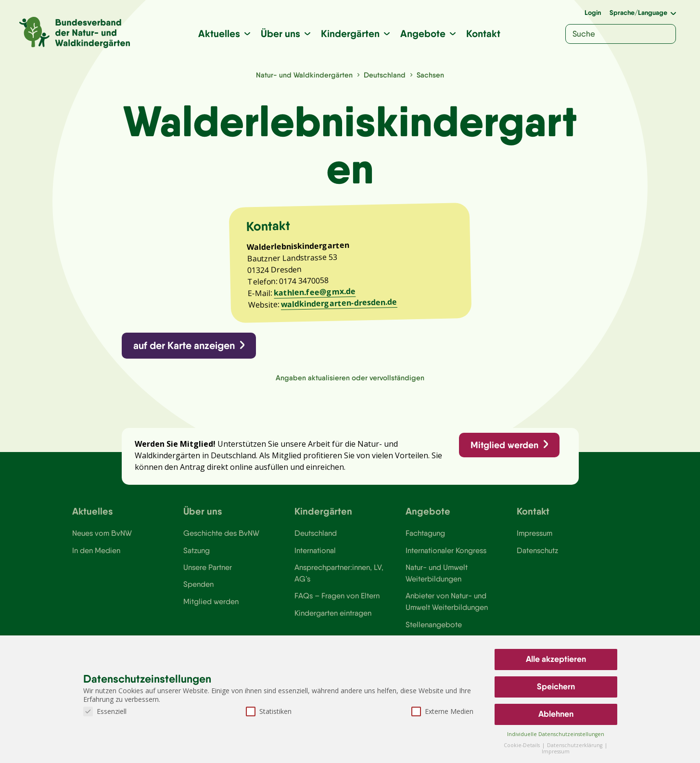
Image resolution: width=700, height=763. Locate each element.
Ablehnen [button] (556, 714)
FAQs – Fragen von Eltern (337, 601)
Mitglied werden (504, 449)
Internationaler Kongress (447, 556)
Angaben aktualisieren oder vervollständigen (350, 381)
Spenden (198, 590)
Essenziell (105, 711)
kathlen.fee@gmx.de (315, 295)
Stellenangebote (434, 630)
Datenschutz (538, 556)
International (315, 556)
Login (593, 13)
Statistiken (269, 711)
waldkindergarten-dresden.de (340, 305)
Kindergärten (350, 33)
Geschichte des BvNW (222, 538)
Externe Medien (442, 711)
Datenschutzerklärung (575, 745)
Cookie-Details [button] (522, 745)
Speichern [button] (556, 686)
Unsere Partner (208, 572)
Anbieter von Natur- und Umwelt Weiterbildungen (447, 607)
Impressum (535, 538)
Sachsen (430, 75)
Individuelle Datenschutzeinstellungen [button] (556, 734)
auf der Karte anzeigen (185, 348)
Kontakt (483, 33)
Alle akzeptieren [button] (556, 659)
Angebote (423, 33)
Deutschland (385, 75)
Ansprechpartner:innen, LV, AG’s (339, 578)
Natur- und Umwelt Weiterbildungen (437, 578)
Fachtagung (425, 538)
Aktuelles (219, 33)
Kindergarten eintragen (333, 619)
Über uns (280, 33)
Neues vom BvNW (102, 538)
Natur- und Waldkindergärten (304, 75)
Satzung (197, 556)
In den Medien (96, 556)
